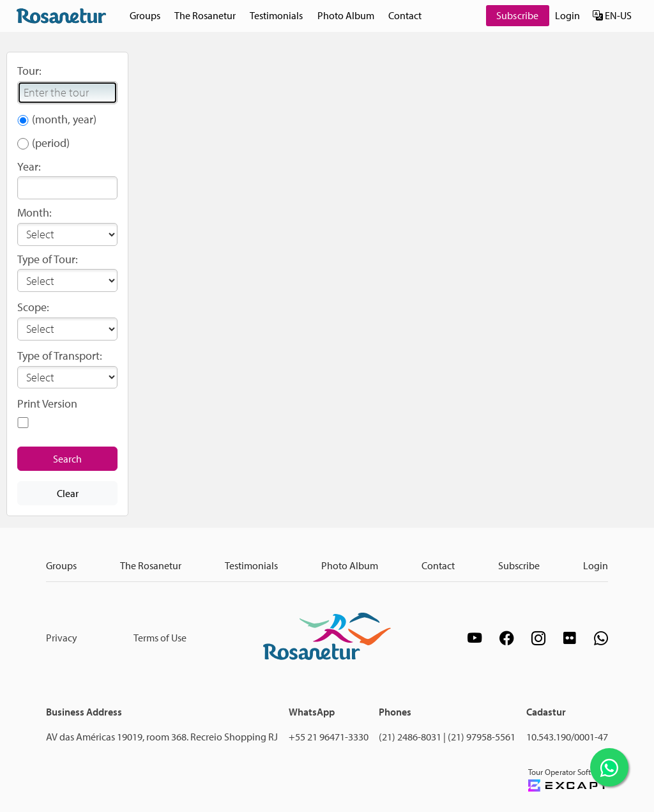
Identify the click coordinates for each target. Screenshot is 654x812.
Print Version (47, 403)
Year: (29, 166)
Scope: (33, 307)
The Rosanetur (205, 15)
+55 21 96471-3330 (329, 737)
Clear (68, 493)
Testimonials (276, 15)
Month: (34, 212)
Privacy (62, 638)
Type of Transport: (60, 356)
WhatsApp (312, 712)
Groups (145, 15)
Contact (405, 15)
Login (567, 15)
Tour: (29, 71)
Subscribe (517, 15)
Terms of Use (160, 638)
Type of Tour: (48, 259)
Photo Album (346, 15)
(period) (51, 143)
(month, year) (64, 119)
